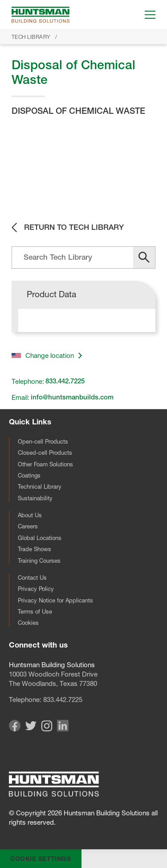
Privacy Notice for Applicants (55, 600)
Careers (28, 526)
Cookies (28, 623)
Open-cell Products (43, 441)
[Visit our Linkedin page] (63, 729)
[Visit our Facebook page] (15, 729)
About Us (30, 515)
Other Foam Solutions (45, 464)
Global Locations (40, 538)
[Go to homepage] (41, 15)
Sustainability (35, 498)
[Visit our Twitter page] (31, 728)
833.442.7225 (63, 700)
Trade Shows (35, 549)
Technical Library (40, 486)
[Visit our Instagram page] (47, 729)
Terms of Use (35, 611)
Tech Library (31, 37)
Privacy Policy (36, 589)
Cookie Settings (41, 858)
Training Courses (39, 561)
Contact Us (32, 577)
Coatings (29, 475)
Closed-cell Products (45, 453)
